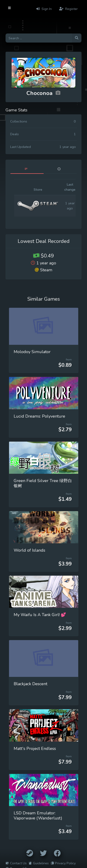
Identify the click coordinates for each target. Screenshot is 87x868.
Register (68, 9)
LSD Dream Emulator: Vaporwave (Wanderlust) (38, 816)
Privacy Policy (63, 863)
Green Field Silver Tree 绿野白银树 (43, 483)
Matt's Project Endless (35, 749)
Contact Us (16, 863)
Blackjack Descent (31, 684)
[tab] (27, 169)
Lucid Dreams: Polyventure (39, 416)
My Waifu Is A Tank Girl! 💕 (40, 615)
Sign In (44, 9)
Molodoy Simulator (32, 352)
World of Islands (29, 550)
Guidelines (39, 863)
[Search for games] (39, 38)
